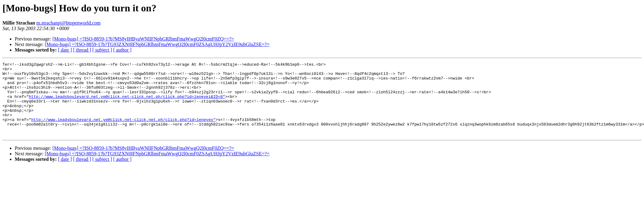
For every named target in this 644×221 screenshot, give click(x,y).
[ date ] (65, 50)
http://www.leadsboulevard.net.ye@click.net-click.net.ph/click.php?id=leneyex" (124, 131)
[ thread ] (82, 50)
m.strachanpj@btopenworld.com (68, 23)
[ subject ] (102, 50)
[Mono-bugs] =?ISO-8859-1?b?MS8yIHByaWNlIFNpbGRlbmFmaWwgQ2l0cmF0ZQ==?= (143, 39)
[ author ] (122, 50)
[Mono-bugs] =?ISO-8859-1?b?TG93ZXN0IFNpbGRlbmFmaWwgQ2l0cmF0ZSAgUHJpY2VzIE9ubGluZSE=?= (157, 44)
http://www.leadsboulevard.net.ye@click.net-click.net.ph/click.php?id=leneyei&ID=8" (127, 104)
